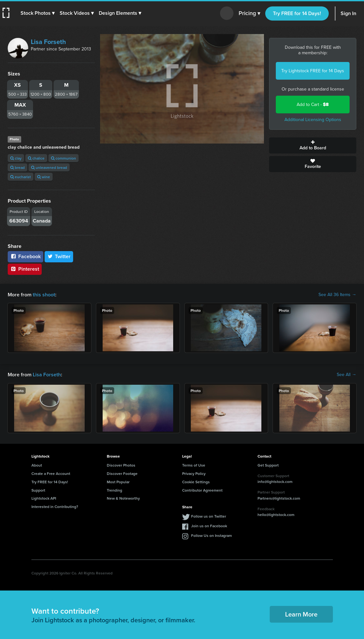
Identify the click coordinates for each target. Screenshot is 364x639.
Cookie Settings (196, 482)
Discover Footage (122, 473)
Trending (114, 490)
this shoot (44, 295)
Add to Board (313, 145)
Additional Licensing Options (313, 120)
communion (63, 158)
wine (44, 177)
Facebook (25, 256)
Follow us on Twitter (209, 516)
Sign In (348, 13)
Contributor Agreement (202, 490)
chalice (36, 158)
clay (16, 158)
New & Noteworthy (123, 498)
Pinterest (25, 269)
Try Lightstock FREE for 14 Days (313, 71)
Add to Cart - (313, 105)
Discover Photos (121, 465)
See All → (347, 375)
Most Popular (118, 482)
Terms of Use (194, 465)
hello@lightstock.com (276, 515)
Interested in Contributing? (55, 507)
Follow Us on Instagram (212, 535)
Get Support (268, 465)
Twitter (59, 256)
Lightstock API (44, 498)
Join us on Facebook (209, 526)
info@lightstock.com (275, 481)
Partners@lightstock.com (279, 498)
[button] (38, 13)
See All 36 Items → (337, 295)
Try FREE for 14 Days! (297, 13)
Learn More (301, 614)
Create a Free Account (51, 473)
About (37, 465)
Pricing (249, 13)
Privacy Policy (194, 473)
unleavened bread (49, 167)
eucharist (21, 177)
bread (17, 167)
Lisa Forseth (48, 42)
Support (38, 490)
